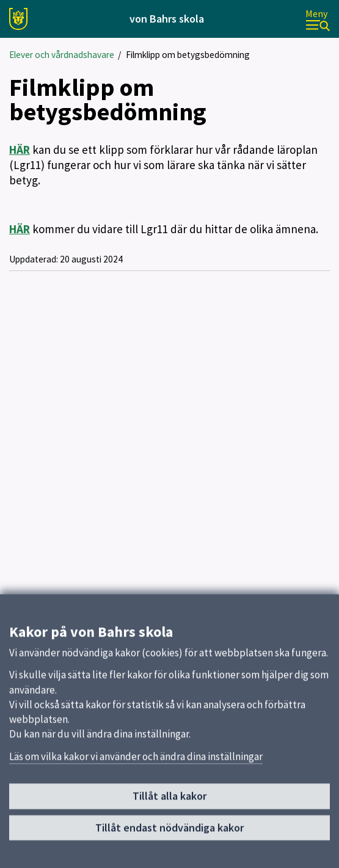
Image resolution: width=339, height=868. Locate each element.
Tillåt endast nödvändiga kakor (169, 832)
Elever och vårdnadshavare (62, 55)
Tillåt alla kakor (169, 801)
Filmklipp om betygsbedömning (188, 55)
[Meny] (318, 19)
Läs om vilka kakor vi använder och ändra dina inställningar (136, 761)
